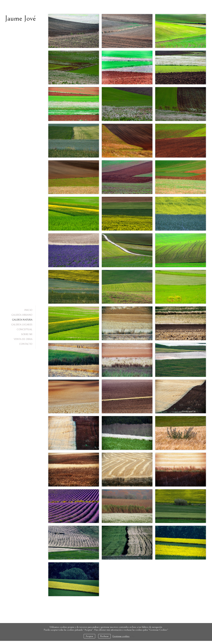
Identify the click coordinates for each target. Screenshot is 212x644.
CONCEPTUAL (25, 330)
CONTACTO (26, 344)
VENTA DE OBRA (23, 339)
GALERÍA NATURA (22, 320)
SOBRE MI (27, 334)
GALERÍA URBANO (22, 315)
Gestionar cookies (121, 636)
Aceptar (89, 636)
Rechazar (104, 636)
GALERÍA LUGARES (22, 325)
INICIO (28, 310)
